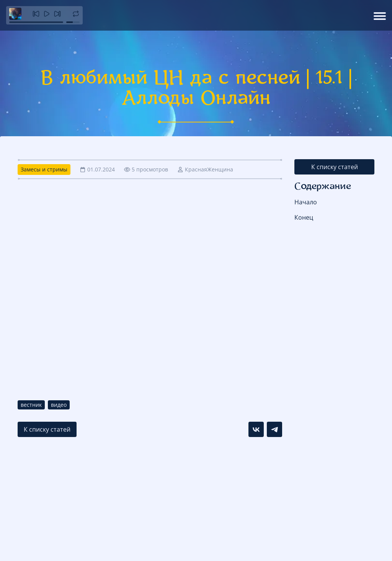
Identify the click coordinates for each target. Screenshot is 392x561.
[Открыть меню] (380, 15)
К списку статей (335, 167)
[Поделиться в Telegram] (274, 429)
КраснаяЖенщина (209, 169)
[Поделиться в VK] (256, 429)
